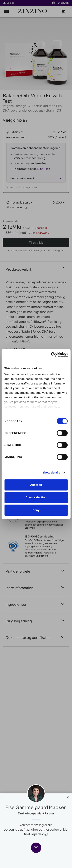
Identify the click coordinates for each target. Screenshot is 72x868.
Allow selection (36, 497)
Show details (51, 472)
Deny (36, 510)
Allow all (36, 485)
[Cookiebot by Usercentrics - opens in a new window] (51, 355)
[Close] (68, 797)
